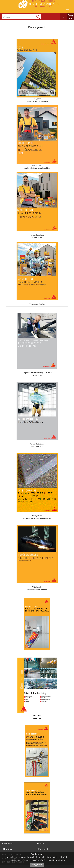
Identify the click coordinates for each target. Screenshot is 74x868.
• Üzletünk (7, 849)
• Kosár (41, 844)
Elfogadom (37, 865)
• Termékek (7, 844)
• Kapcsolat (42, 849)
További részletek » (56, 860)
